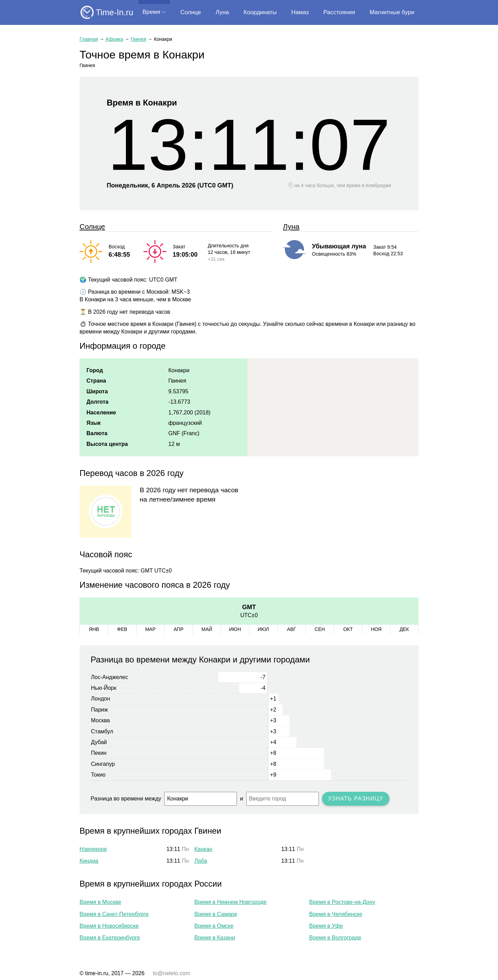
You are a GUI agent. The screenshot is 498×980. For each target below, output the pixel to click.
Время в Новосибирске (109, 926)
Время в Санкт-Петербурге (114, 914)
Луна (222, 12)
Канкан (203, 849)
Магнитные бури (392, 12)
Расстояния (339, 12)
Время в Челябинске (336, 914)
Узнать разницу (356, 799)
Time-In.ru (114, 12)
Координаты (260, 12)
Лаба (201, 861)
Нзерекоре (93, 849)
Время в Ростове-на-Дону (342, 902)
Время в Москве (100, 902)
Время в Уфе (326, 926)
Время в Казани (215, 938)
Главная (89, 39)
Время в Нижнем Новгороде (230, 902)
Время (151, 12)
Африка (114, 39)
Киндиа (89, 861)
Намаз (300, 12)
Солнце (191, 12)
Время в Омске (214, 926)
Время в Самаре (216, 914)
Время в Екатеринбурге (110, 938)
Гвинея (139, 39)
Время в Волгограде (335, 938)
